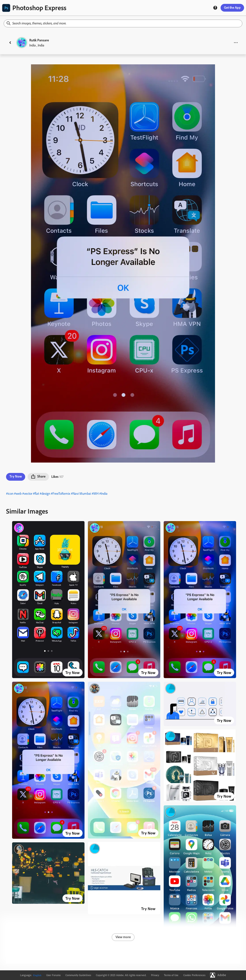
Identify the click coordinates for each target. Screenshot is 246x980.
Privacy (155, 975)
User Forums (53, 975)
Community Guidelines (78, 975)
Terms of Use (171, 975)
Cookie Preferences (194, 975)
